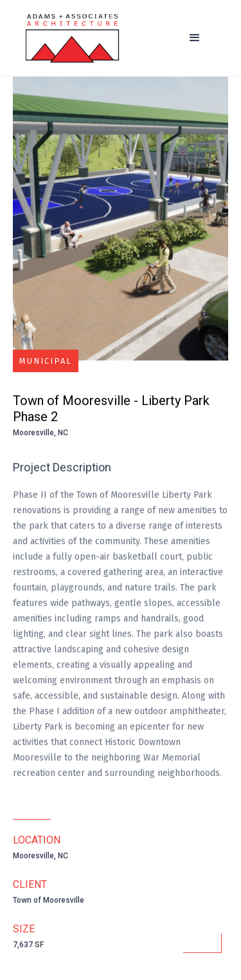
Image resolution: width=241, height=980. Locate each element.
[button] (195, 38)
